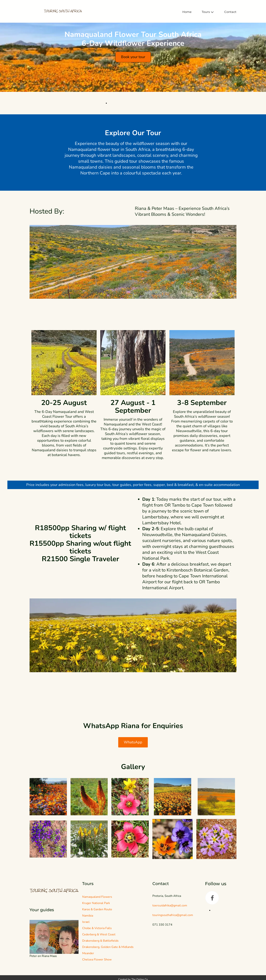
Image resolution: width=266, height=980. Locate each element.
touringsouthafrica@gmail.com (173, 952)
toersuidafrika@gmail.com (170, 942)
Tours (208, 12)
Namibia (88, 953)
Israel (86, 959)
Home (187, 12)
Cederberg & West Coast (99, 971)
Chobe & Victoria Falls (97, 965)
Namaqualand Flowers (97, 934)
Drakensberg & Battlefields (100, 978)
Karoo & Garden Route (97, 946)
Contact (230, 12)
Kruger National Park (96, 940)
